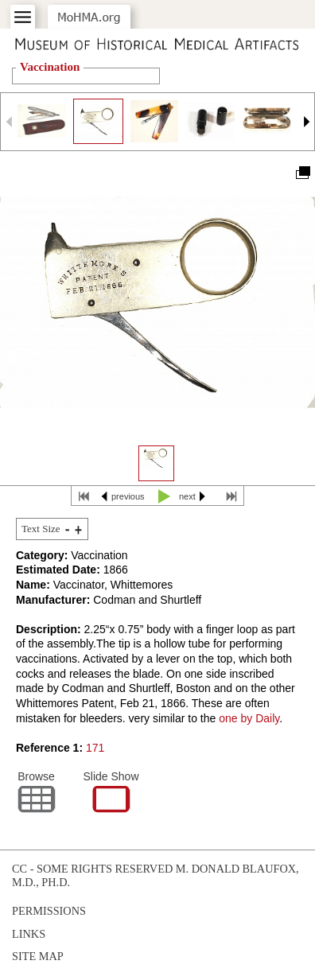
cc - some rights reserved (92, 869)
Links (29, 934)
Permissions (49, 911)
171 (95, 748)
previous (128, 496)
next (187, 496)
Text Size (41, 529)
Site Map (38, 956)
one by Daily (249, 718)
